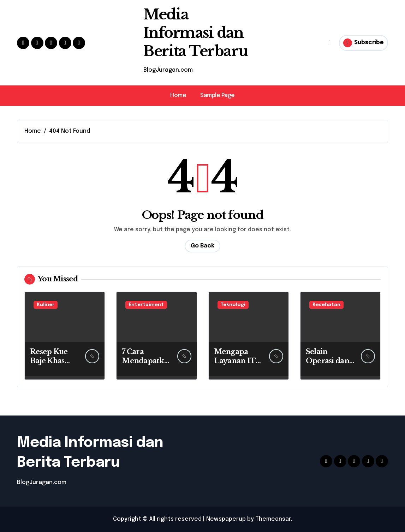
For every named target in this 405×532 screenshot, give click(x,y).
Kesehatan (326, 305)
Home (178, 95)
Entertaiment (146, 305)
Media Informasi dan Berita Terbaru (196, 33)
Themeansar (273, 519)
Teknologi (233, 305)
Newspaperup (226, 519)
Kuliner (46, 305)
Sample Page (218, 95)
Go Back (202, 246)
